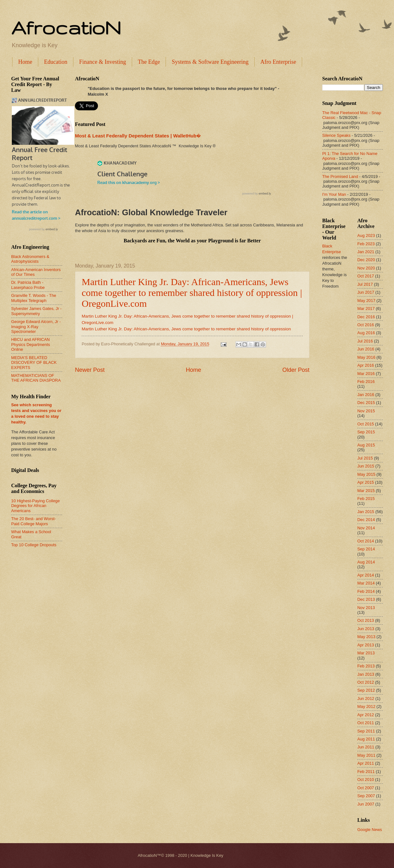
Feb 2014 (366, 591)
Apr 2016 (366, 365)
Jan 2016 (366, 395)
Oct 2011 (366, 723)
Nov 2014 (366, 528)
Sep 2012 (366, 690)
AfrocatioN (66, 27)
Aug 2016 (366, 333)
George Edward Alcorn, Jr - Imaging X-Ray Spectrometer (36, 327)
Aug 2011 (366, 739)
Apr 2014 (366, 575)
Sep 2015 (366, 432)
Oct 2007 (366, 788)
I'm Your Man (334, 194)
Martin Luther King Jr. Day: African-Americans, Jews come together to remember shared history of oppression (186, 329)
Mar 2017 (366, 309)
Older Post (296, 370)
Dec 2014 (366, 520)
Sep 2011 (366, 731)
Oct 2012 (366, 682)
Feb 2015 (366, 499)
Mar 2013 (366, 653)
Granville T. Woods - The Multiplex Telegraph (34, 298)
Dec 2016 (366, 317)
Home (25, 62)
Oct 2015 (366, 424)
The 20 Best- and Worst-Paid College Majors (33, 521)
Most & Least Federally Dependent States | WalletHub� (138, 136)
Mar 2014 (366, 583)
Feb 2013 (366, 666)
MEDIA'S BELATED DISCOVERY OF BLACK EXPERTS (34, 363)
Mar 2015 (366, 491)
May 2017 (366, 301)
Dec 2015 (366, 403)
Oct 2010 (366, 780)
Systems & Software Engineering (210, 62)
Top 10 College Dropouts (34, 545)
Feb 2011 (366, 772)
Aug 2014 (366, 562)
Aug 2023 (366, 235)
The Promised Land (340, 177)
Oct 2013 (366, 620)
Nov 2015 (366, 411)
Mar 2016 (366, 374)
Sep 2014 (366, 549)
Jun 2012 (366, 699)
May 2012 (366, 706)
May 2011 (366, 755)
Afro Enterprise (278, 62)
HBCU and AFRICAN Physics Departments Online (31, 344)
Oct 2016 (366, 325)
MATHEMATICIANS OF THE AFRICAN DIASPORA (36, 378)
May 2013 (366, 637)
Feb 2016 (366, 382)
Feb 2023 (366, 244)
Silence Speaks (336, 135)
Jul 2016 (365, 341)
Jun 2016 (366, 349)
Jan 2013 (366, 674)
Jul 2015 (365, 458)
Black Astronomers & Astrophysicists (30, 259)
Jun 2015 (366, 466)
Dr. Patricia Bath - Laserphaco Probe (28, 285)
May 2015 (366, 474)
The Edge (149, 62)
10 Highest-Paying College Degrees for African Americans (35, 506)
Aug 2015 (366, 445)
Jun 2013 (366, 629)
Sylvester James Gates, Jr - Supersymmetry (36, 311)
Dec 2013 (366, 599)
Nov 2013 (366, 608)
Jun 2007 (366, 804)
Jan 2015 (366, 512)
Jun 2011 (366, 747)
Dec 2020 (366, 260)
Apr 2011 (366, 763)
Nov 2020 (366, 268)
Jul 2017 (365, 284)
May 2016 (366, 357)
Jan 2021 (366, 252)
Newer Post (90, 370)
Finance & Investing (103, 62)
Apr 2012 (366, 715)
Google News (370, 830)
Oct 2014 (366, 541)
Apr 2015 (366, 482)
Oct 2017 (366, 276)
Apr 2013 (366, 645)
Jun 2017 (366, 292)
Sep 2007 (366, 796)
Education (56, 62)
